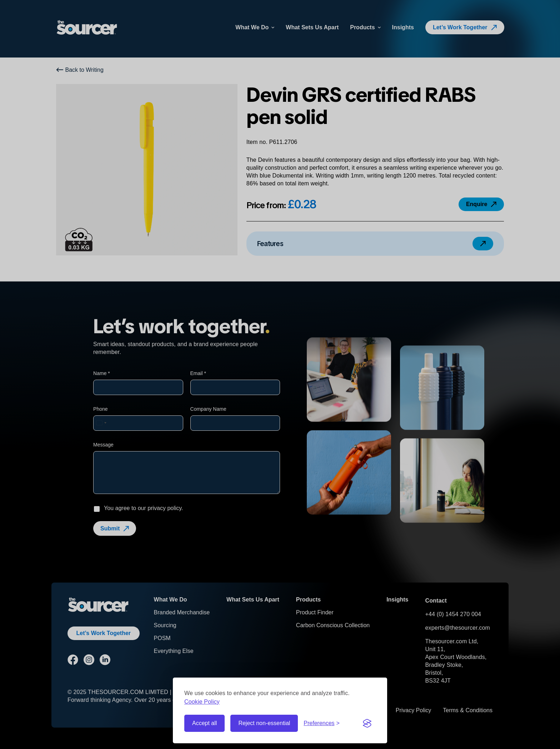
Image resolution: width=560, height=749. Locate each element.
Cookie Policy (202, 702)
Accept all (204, 723)
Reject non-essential (264, 723)
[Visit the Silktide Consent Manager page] (367, 723)
